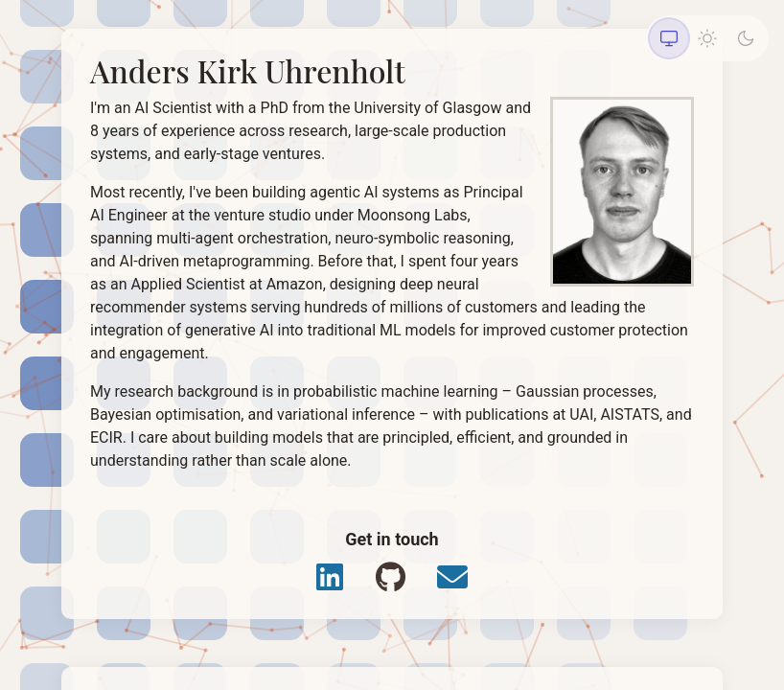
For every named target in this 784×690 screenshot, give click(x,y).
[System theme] (669, 38)
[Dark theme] (746, 38)
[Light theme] (707, 38)
